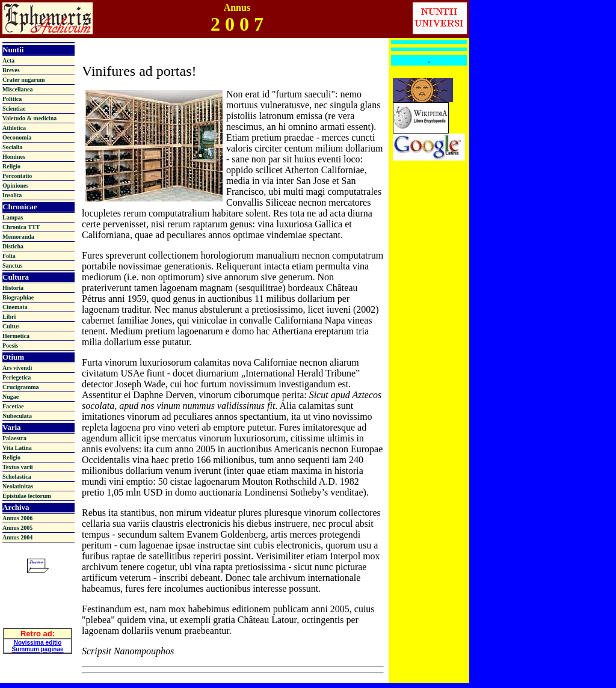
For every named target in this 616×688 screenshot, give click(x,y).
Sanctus (12, 266)
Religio (11, 166)
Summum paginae (37, 646)
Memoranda (18, 237)
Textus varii (17, 467)
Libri (9, 317)
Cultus (11, 326)
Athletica (14, 128)
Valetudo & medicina (29, 118)
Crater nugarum (24, 80)
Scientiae (14, 109)
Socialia (12, 147)
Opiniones (15, 186)
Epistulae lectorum (27, 496)
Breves (11, 70)
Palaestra (14, 438)
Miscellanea (18, 89)
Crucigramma (21, 387)
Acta (8, 60)
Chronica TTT (21, 227)
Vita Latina (17, 448)
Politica (12, 99)
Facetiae (13, 406)
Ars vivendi (17, 368)
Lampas (13, 217)
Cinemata (15, 307)
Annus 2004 (17, 537)
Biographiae (18, 297)
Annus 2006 (17, 518)
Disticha (13, 246)
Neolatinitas (18, 486)
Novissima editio (38, 640)
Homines (14, 157)
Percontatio (17, 176)
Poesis (10, 346)
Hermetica (16, 336)
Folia (9, 256)
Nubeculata (17, 416)
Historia (13, 288)
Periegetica (17, 377)
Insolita (12, 195)
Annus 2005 (17, 528)
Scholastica (17, 477)
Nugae (11, 397)
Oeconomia (17, 137)
